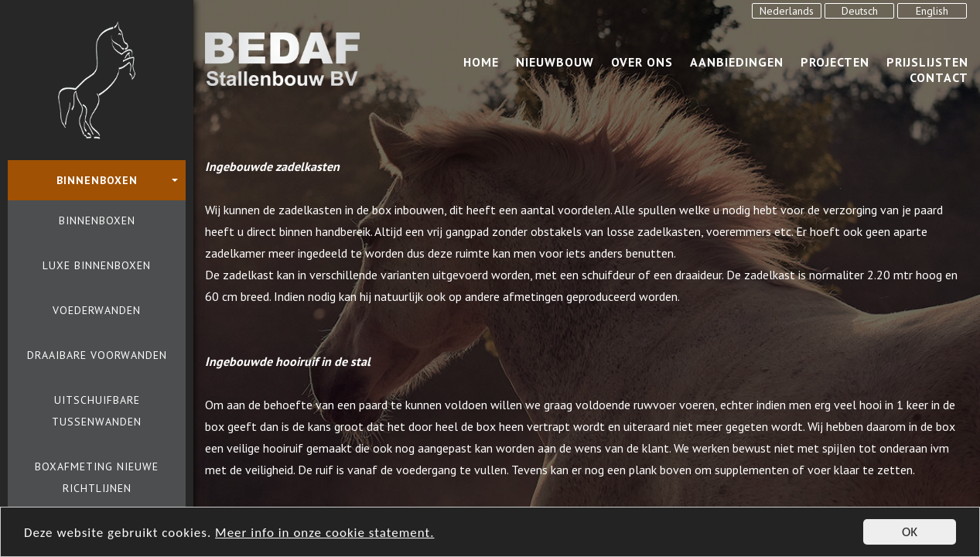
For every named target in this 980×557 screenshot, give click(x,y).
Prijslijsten (927, 62)
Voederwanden (97, 310)
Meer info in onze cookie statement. (324, 534)
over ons (642, 62)
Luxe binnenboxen (97, 265)
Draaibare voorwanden (97, 355)
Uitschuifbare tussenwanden (97, 411)
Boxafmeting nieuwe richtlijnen (97, 477)
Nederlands (787, 11)
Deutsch (860, 11)
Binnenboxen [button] (97, 180)
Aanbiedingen (737, 62)
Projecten (835, 62)
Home (481, 62)
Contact (939, 77)
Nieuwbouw (555, 62)
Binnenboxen (97, 220)
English (932, 11)
